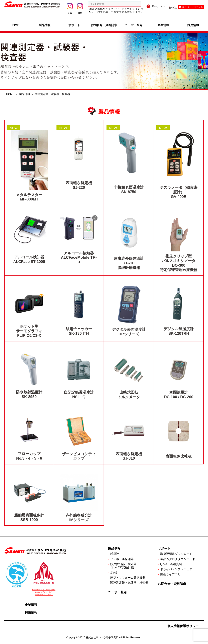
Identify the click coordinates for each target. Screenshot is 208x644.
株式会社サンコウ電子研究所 (102, 638)
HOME (15, 25)
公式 (70, 9)
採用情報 (193, 25)
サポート (74, 25)
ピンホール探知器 (122, 559)
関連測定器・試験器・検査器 (129, 583)
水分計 (115, 572)
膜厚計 (115, 554)
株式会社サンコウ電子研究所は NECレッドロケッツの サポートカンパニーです (44, 592)
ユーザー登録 (134, 25)
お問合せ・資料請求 (104, 25)
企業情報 (163, 25)
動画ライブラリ (170, 574)
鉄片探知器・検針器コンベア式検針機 (123, 566)
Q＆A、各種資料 (171, 564)
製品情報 (45, 25)
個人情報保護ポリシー (183, 626)
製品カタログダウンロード (178, 559)
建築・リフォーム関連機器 (128, 578)
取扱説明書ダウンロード (176, 554)
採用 (80, 9)
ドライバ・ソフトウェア (176, 569)
